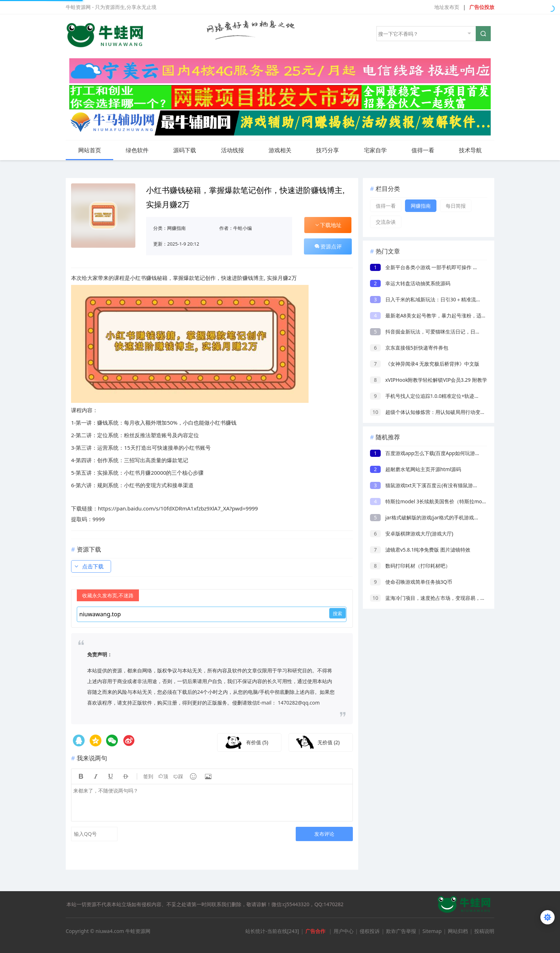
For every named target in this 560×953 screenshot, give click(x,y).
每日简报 (456, 206)
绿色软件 (143, 150)
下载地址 (328, 225)
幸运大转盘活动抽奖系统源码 (410, 283)
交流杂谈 (386, 222)
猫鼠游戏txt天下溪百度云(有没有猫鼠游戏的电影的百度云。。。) (450, 485)
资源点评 (328, 246)
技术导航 (470, 150)
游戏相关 (286, 150)
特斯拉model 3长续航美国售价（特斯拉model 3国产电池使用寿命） (454, 501)
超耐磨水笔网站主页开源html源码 (416, 469)
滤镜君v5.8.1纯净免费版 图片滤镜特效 (420, 550)
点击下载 (89, 566)
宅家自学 (381, 150)
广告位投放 (482, 7)
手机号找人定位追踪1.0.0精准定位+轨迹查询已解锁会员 (440, 396)
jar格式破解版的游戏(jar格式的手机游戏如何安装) (433, 517)
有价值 (257, 742)
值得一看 (429, 150)
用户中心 (344, 931)
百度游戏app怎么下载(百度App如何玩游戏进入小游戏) (438, 453)
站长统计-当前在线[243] (272, 931)
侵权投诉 (370, 931)
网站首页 (90, 150)
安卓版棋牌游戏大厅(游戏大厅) (412, 534)
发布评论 (324, 834)
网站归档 (458, 931)
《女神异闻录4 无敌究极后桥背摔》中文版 (425, 364)
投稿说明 (484, 931)
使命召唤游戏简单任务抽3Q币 (411, 582)
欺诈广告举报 (401, 931)
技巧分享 (333, 150)
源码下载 (190, 150)
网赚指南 (176, 228)
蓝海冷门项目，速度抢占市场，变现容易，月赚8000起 (438, 598)
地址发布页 (447, 7)
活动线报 (238, 150)
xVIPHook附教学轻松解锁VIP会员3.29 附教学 (428, 380)
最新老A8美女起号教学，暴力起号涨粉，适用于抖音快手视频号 (448, 315)
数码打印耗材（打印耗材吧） (410, 566)
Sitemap (432, 931)
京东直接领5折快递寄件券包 (409, 348)
